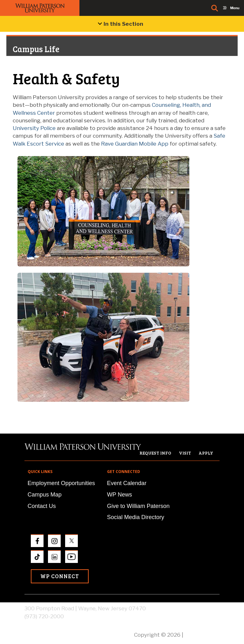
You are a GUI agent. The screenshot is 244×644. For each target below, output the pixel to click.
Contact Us (42, 506)
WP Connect (60, 576)
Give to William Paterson (138, 506)
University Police (34, 128)
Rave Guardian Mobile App (135, 144)
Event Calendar (127, 483)
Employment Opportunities (61, 483)
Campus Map (45, 495)
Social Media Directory (136, 517)
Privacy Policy (202, 635)
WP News (120, 495)
